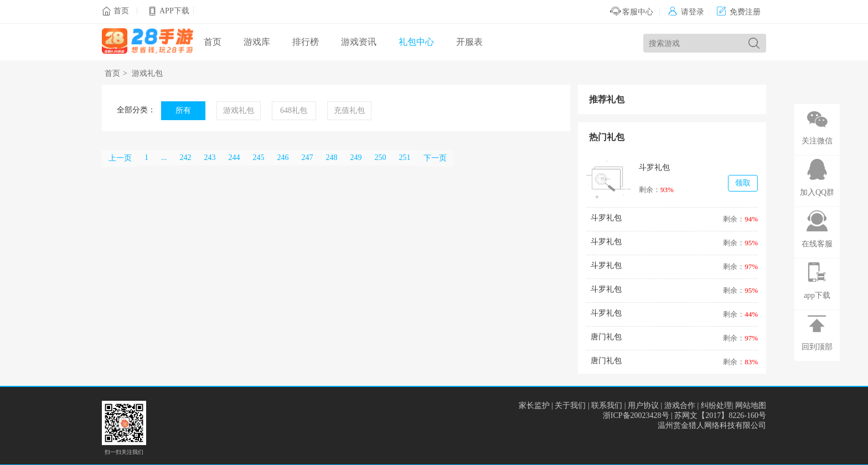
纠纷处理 (716, 405)
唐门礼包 (606, 337)
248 (332, 157)
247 (308, 157)
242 (186, 157)
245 (259, 157)
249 (356, 157)
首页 (121, 11)
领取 (743, 183)
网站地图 (751, 405)
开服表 (469, 42)
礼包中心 (416, 42)
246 (283, 157)
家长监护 (534, 405)
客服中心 (632, 12)
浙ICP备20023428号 (636, 415)
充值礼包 (349, 110)
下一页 (435, 158)
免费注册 (739, 12)
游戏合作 (680, 405)
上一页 (120, 158)
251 (405, 157)
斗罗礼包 (654, 167)
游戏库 (257, 42)
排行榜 (306, 42)
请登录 (686, 12)
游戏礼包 (147, 73)
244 (234, 157)
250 (381, 157)
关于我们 (570, 405)
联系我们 (607, 405)
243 (210, 157)
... (164, 157)
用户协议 (643, 405)
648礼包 (294, 110)
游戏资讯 (359, 42)
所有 (183, 110)
